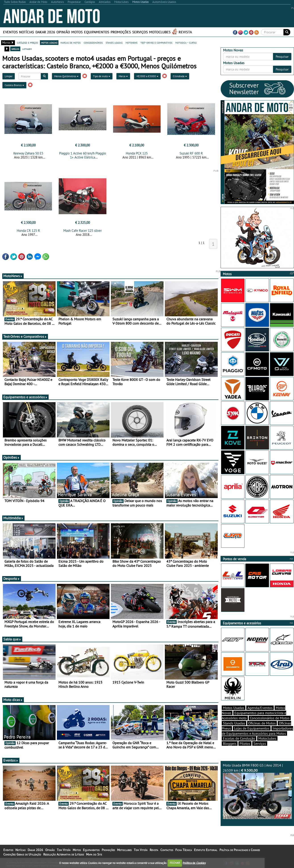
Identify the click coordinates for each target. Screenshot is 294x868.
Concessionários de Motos (270, 718)
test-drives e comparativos (156, 42)
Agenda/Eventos (260, 708)
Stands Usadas (234, 723)
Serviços (140, 32)
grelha (15, 49)
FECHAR (175, 863)
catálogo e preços (27, 42)
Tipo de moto (102, 76)
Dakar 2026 (45, 32)
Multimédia (13, 518)
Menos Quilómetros (66, 76)
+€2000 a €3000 (147, 76)
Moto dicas (13, 700)
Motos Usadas (234, 708)
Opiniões (11, 457)
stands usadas (114, 42)
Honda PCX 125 (137, 153)
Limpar (9, 76)
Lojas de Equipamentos (252, 728)
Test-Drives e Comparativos (25, 336)
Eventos (10, 32)
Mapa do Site (94, 854)
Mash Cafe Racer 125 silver (83, 231)
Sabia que (12, 639)
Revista (185, 32)
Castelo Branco (14, 85)
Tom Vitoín (64, 850)
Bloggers (230, 743)
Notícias (27, 32)
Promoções (121, 32)
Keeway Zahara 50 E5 (28, 153)
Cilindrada (180, 76)
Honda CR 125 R (28, 231)
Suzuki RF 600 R (191, 153)
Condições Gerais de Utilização (22, 854)
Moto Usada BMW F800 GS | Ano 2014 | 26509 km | (257, 791)
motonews (131, 42)
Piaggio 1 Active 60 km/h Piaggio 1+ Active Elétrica (83, 155)
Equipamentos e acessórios (25, 397)
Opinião (63, 32)
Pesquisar (282, 57)
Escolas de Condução (239, 738)
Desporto (12, 579)
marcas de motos (70, 42)
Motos (77, 32)
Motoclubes (160, 32)
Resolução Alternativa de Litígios (64, 854)
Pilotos (245, 743)
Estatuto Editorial (206, 850)
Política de (194, 863)
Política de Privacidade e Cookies (240, 850)
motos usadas (49, 42)
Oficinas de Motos (262, 723)
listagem (27, 49)
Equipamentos (97, 32)
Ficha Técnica (184, 850)
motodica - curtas (186, 42)
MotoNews (13, 276)
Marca (123, 76)
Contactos (167, 850)
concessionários (93, 42)
